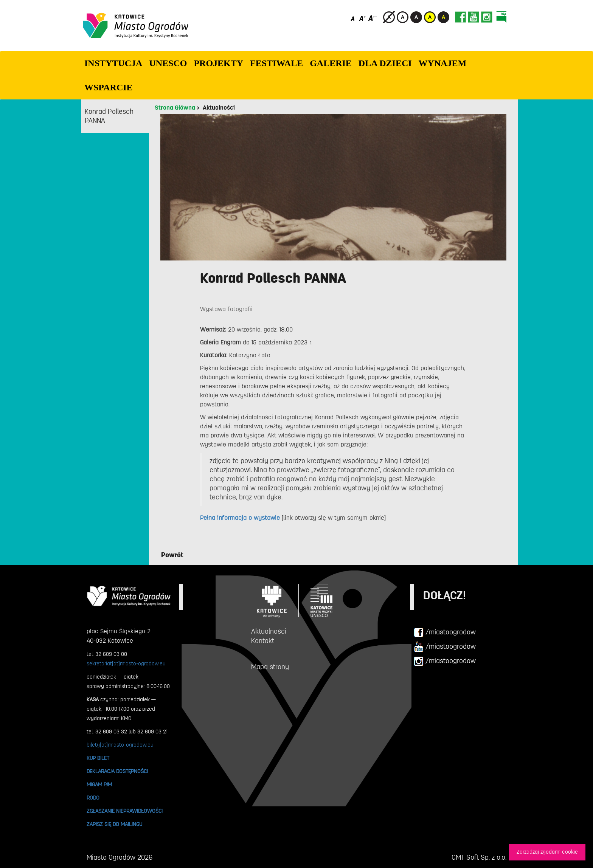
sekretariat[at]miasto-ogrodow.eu (126, 663)
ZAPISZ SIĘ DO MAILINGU (114, 824)
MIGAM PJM (99, 784)
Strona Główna (175, 108)
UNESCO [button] (168, 63)
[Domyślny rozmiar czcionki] (353, 18)
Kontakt (263, 641)
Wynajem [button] (443, 63)
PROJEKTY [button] (218, 63)
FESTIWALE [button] (276, 63)
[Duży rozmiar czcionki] (373, 18)
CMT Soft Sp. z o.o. (479, 857)
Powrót (172, 555)
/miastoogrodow (445, 632)
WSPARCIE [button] (109, 87)
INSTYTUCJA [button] (113, 63)
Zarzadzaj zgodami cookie (547, 852)
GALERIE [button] (331, 63)
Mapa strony (270, 667)
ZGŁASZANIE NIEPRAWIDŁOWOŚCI (125, 811)
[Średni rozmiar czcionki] (362, 18)
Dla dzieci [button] (385, 63)
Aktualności (219, 108)
